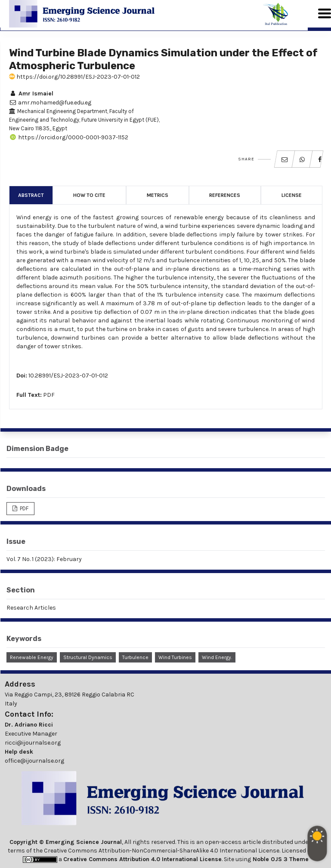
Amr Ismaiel (31, 94)
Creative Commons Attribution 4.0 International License (142, 859)
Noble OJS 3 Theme (280, 859)
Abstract (31, 195)
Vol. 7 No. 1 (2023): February (44, 559)
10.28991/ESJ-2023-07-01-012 (68, 376)
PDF (49, 395)
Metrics (158, 195)
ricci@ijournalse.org (33, 743)
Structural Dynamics (88, 657)
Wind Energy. (217, 657)
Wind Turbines (175, 657)
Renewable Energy (32, 657)
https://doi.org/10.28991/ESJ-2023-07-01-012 (74, 77)
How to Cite (89, 195)
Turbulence (135, 657)
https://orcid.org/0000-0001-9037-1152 (69, 137)
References (225, 195)
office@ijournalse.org (34, 761)
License (292, 195)
